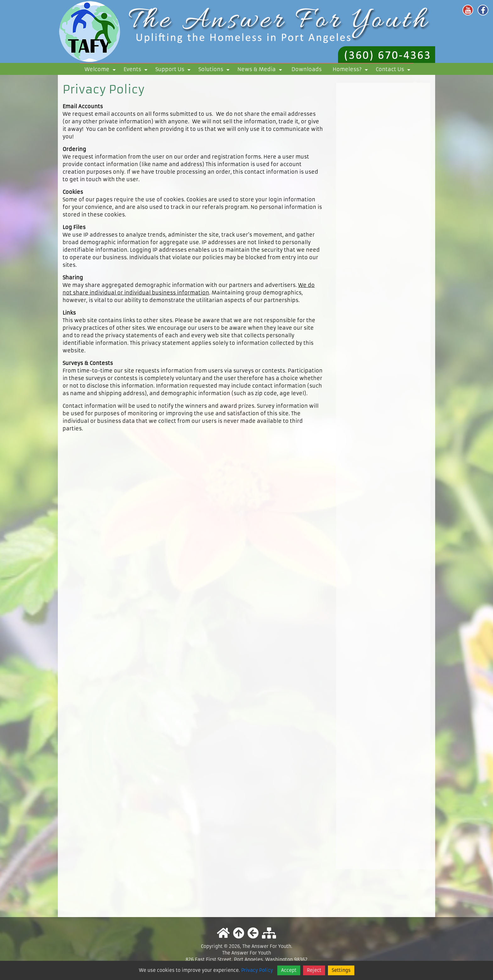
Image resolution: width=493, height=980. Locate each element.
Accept (289, 970)
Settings (341, 970)
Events (137, 70)
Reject (314, 970)
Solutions (215, 70)
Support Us (174, 70)
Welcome (101, 70)
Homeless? (351, 70)
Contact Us (394, 70)
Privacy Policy (257, 970)
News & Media (261, 70)
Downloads (307, 69)
